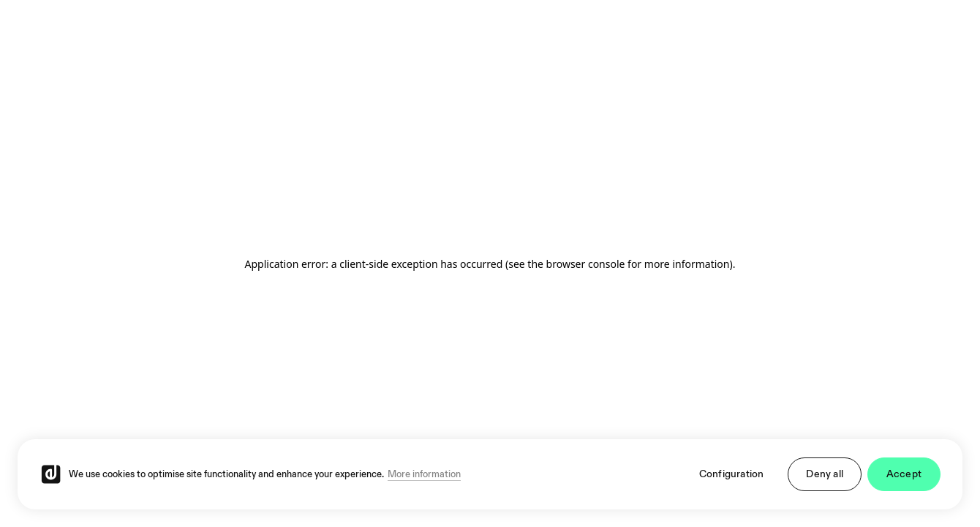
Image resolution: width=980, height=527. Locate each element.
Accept (904, 474)
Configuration (732, 474)
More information (424, 474)
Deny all (825, 474)
